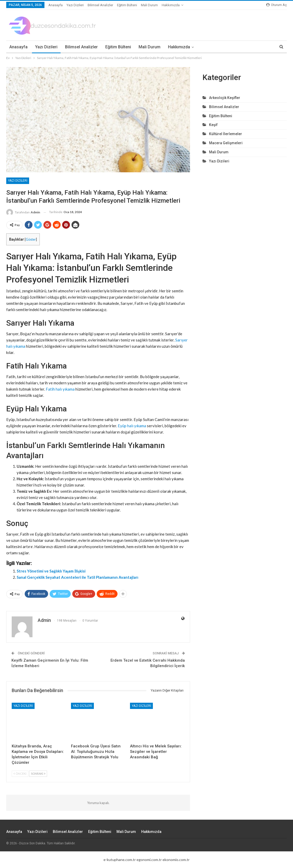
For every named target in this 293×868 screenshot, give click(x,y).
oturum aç (276, 5)
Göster (31, 239)
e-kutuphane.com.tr (120, 860)
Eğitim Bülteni (127, 5)
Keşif (213, 125)
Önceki (20, 774)
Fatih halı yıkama (60, 389)
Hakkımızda (171, 5)
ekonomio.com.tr (176, 860)
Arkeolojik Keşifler (225, 98)
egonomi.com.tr (149, 860)
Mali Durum (149, 5)
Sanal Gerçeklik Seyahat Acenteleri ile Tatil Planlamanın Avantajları (77, 577)
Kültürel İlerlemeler (226, 134)
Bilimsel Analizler (100, 5)
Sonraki (38, 774)
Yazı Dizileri (75, 5)
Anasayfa (56, 5)
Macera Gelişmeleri (226, 143)
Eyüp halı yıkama (132, 426)
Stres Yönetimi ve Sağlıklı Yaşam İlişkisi (51, 571)
